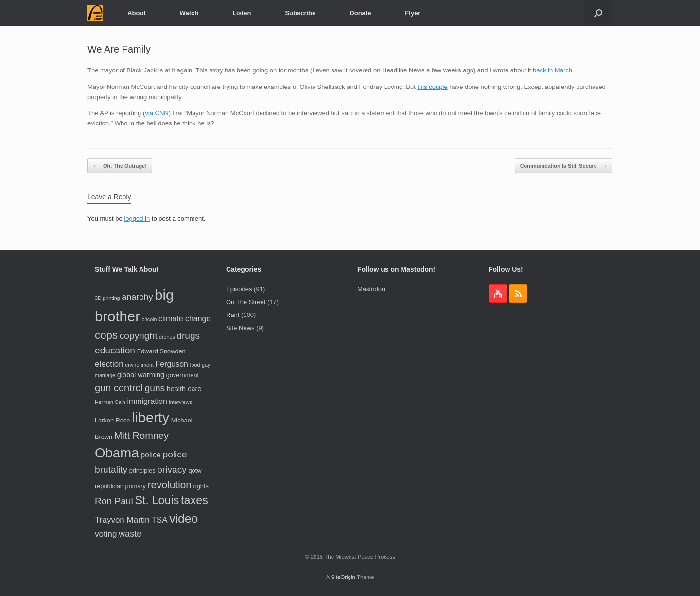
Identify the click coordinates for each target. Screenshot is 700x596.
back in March (552, 70)
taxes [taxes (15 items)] (194, 500)
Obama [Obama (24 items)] (117, 453)
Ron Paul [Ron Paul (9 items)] (114, 501)
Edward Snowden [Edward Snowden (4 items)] (161, 351)
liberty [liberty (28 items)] (150, 418)
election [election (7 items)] (109, 364)
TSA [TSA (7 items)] (159, 520)
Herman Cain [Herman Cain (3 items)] (110, 402)
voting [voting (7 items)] (106, 534)
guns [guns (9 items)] (155, 388)
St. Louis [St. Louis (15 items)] (157, 500)
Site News (240, 328)
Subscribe (300, 13)
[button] (598, 13)
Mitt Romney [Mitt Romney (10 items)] (141, 436)
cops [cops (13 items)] (106, 335)
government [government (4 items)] (183, 375)
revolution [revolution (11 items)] (170, 484)
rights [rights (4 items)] (201, 486)
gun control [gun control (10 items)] (119, 388)
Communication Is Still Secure (564, 166)
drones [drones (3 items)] (167, 337)
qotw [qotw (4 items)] (195, 470)
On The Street (246, 302)
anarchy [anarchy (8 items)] (137, 297)
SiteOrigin (343, 577)
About (137, 13)
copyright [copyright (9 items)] (139, 336)
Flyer (412, 13)
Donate (360, 13)
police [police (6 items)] (151, 455)
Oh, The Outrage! (120, 166)
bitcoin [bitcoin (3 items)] (149, 319)
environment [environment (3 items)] (139, 365)
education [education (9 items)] (115, 350)
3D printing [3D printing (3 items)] (107, 298)
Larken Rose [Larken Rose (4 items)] (112, 420)
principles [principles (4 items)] (142, 470)
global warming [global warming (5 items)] (141, 375)
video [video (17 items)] (184, 518)
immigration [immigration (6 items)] (147, 401)
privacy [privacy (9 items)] (172, 469)
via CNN (157, 113)
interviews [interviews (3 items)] (180, 402)
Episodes (239, 289)
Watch (189, 13)
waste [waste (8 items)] (130, 534)
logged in (137, 219)
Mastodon (371, 289)
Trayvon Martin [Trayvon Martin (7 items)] (122, 520)
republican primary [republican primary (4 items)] (120, 486)
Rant (233, 315)
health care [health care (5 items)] (184, 389)
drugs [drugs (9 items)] (188, 336)
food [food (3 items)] (195, 365)
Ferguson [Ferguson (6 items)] (172, 364)
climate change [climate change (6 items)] (184, 319)
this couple (432, 87)
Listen (242, 13)
